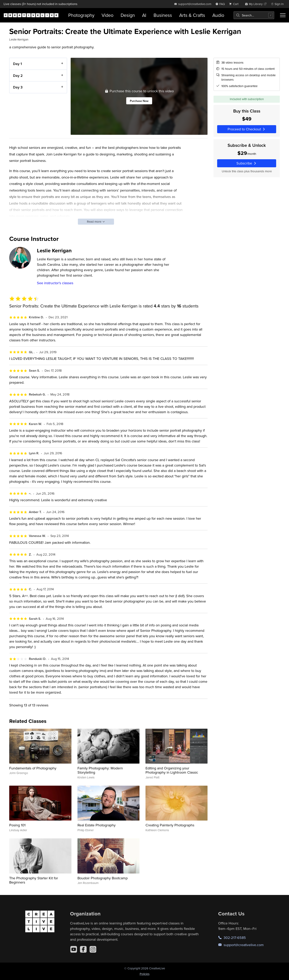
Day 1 (17, 64)
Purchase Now (139, 101)
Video (107, 15)
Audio (218, 15)
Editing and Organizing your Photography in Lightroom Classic (172, 770)
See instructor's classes (55, 283)
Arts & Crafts (192, 15)
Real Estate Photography (97, 825)
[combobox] (254, 15)
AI (144, 15)
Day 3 (18, 87)
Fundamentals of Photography (33, 768)
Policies (145, 974)
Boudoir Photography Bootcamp (103, 878)
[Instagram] (93, 949)
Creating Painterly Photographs (170, 825)
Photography (81, 15)
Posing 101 (17, 825)
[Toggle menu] (283, 15)
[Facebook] (83, 949)
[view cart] (235, 4)
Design (128, 15)
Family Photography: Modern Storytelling (100, 770)
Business (163, 15)
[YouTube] (74, 949)
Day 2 (18, 75)
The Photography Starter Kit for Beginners (34, 880)
